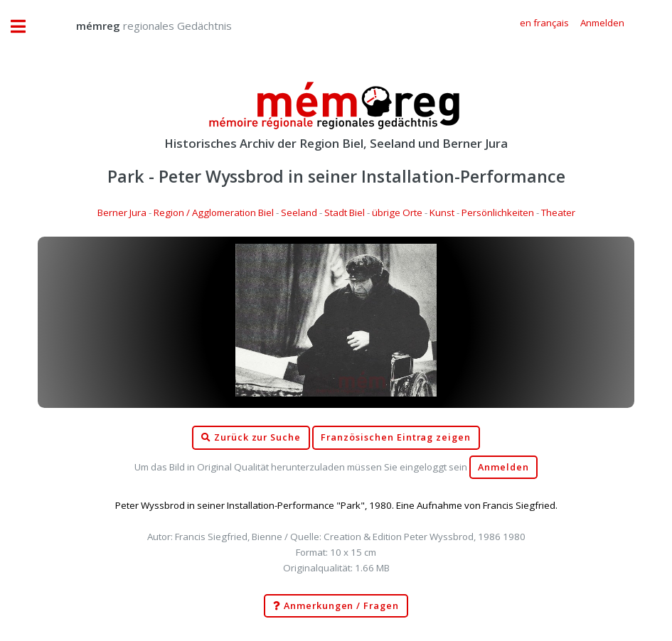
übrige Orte (397, 212)
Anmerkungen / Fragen (336, 606)
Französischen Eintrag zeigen (396, 437)
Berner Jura (122, 212)
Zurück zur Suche (251, 438)
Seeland (299, 212)
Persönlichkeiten (498, 212)
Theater (558, 212)
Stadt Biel (345, 212)
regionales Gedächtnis (140, 26)
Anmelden (503, 467)
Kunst (442, 212)
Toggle (26, 27)
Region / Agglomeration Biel (214, 212)
